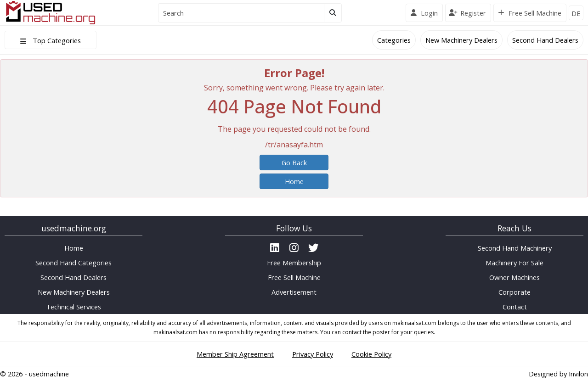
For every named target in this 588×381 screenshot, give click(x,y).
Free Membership (294, 263)
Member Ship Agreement (235, 354)
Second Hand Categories (73, 263)
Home (294, 181)
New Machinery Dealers (461, 40)
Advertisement (294, 292)
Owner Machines (514, 277)
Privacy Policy (313, 354)
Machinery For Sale (514, 263)
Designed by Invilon (558, 374)
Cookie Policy (371, 354)
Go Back (294, 162)
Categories (394, 40)
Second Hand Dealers (545, 40)
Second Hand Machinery (515, 248)
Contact (515, 307)
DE (576, 13)
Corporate (514, 292)
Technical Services (73, 307)
